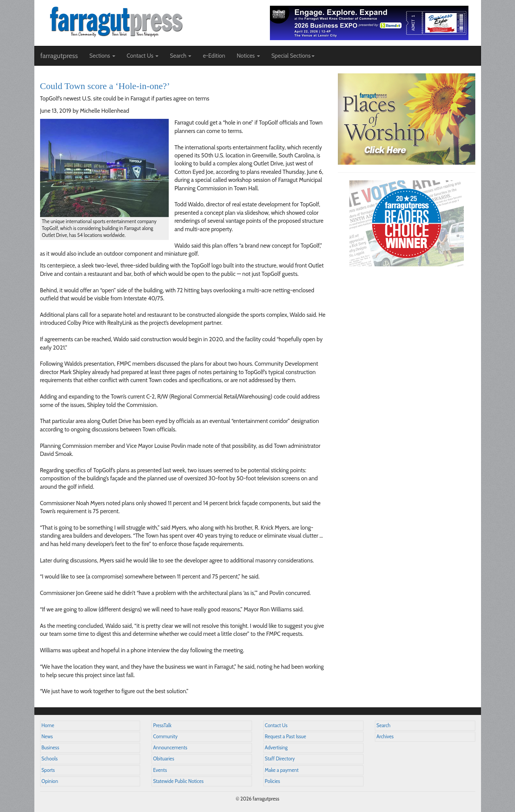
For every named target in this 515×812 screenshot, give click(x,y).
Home (48, 725)
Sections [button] (102, 56)
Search (383, 725)
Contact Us (276, 725)
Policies (273, 781)
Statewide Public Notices (178, 781)
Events (160, 770)
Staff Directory (280, 759)
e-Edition (214, 56)
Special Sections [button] (293, 56)
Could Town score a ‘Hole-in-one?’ (105, 86)
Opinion (50, 781)
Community (165, 737)
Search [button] (181, 56)
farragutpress (59, 56)
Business (50, 748)
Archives (385, 737)
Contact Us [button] (143, 56)
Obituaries (164, 759)
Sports (48, 770)
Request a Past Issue (286, 737)
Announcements (170, 748)
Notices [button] (248, 56)
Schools (50, 759)
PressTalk (162, 725)
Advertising (276, 748)
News (47, 737)
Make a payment (282, 770)
